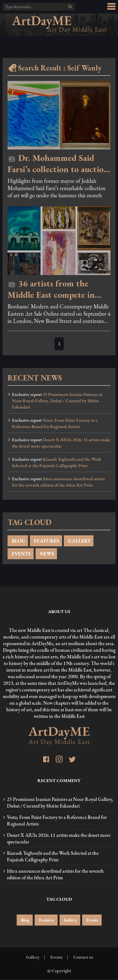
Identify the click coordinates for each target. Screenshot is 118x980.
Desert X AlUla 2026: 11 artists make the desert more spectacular (61, 443)
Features (46, 920)
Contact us (83, 957)
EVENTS (21, 554)
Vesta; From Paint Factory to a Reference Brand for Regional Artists (55, 423)
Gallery (70, 920)
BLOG (18, 541)
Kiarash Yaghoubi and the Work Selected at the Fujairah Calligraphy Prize (56, 462)
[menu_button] (111, 7)
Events (92, 920)
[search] (70, 7)
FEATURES (46, 541)
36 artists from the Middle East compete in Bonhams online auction (52, 289)
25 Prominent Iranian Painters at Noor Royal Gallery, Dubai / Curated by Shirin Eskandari (57, 401)
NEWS (46, 554)
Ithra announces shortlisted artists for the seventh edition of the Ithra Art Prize (58, 482)
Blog (25, 920)
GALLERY (79, 541)
